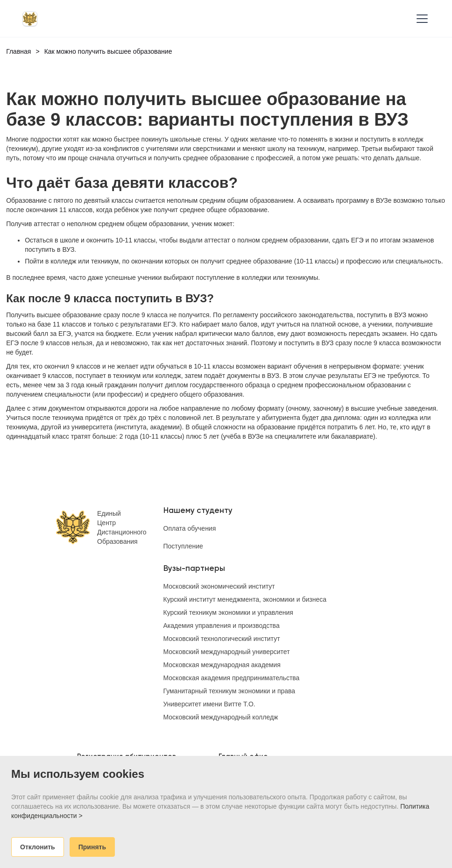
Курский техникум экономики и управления (228, 612)
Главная (18, 51)
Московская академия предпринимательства (232, 678)
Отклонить (38, 847)
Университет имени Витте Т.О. (209, 704)
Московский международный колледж (221, 717)
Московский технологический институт (222, 639)
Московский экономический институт (219, 586)
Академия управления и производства (222, 626)
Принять (92, 847)
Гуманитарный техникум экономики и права (230, 691)
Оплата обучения (190, 528)
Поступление (183, 546)
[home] (30, 19)
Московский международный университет (227, 652)
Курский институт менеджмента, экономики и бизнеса (245, 599)
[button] (420, 19)
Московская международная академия (222, 665)
